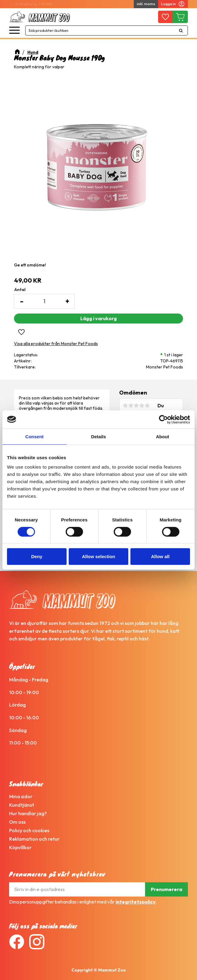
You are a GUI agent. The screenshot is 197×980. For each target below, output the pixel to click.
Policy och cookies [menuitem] (29, 830)
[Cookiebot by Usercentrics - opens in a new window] (163, 419)
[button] (14, 31)
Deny (37, 556)
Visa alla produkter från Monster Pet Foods (56, 344)
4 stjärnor (142, 405)
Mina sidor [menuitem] (21, 796)
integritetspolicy (136, 902)
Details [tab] (98, 437)
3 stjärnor (136, 405)
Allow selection (98, 556)
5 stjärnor (147, 405)
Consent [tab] (34, 437)
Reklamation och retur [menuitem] (34, 839)
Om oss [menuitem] (17, 822)
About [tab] (162, 437)
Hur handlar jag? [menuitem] (28, 813)
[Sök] (181, 31)
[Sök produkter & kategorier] (100, 31)
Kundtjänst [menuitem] (22, 805)
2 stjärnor (131, 405)
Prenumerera (166, 889)
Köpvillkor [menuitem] (20, 847)
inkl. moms (146, 4)
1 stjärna (125, 405)
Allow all (160, 556)
